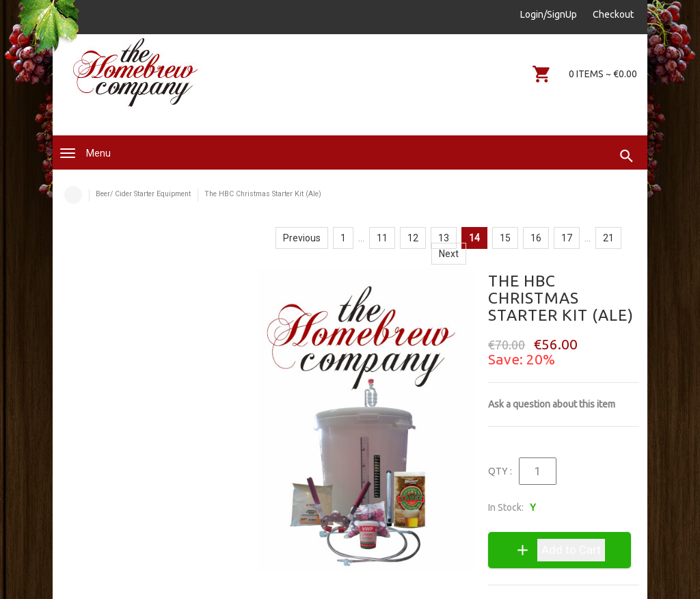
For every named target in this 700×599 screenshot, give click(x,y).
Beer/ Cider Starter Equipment (143, 194)
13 (444, 238)
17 (567, 238)
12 (413, 238)
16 (536, 238)
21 (608, 238)
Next (449, 254)
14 (474, 238)
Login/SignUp (549, 14)
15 (505, 238)
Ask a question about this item (552, 404)
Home (73, 195)
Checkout (613, 14)
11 (382, 238)
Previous (302, 238)
